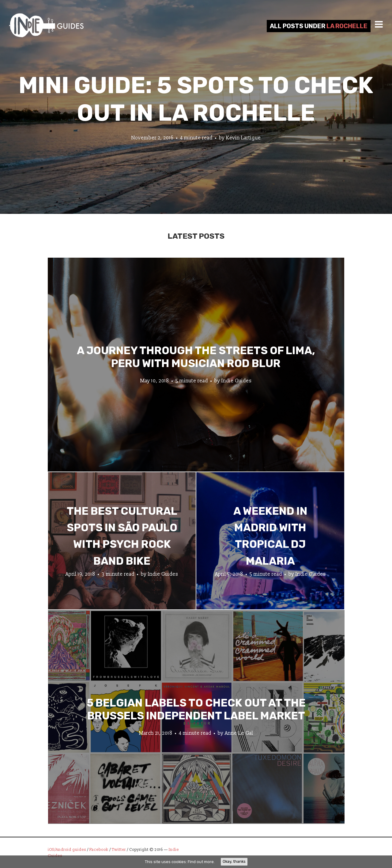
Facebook (99, 850)
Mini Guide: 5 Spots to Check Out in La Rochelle (196, 99)
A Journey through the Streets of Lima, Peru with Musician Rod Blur (196, 357)
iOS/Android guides (67, 850)
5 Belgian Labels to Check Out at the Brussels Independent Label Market (196, 709)
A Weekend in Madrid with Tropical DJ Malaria (270, 536)
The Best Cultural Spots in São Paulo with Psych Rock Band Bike (122, 536)
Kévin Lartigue (243, 138)
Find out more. (201, 862)
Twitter (119, 850)
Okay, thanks (234, 861)
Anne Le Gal (239, 733)
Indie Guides (237, 381)
